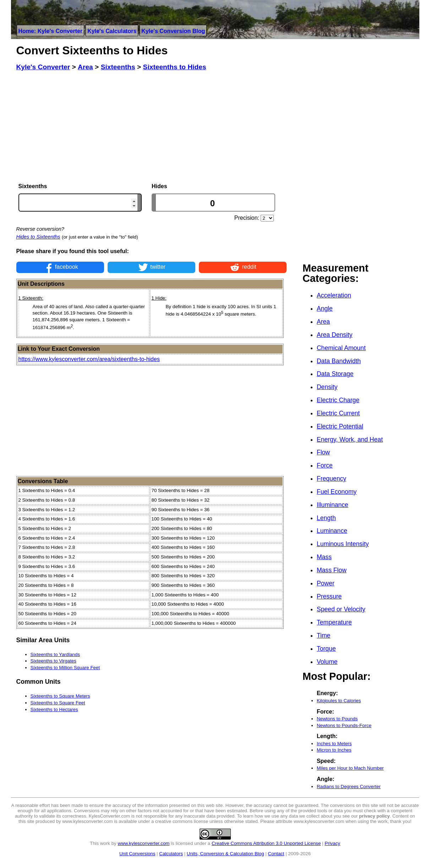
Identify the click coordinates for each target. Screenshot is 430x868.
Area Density (335, 335)
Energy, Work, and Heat (350, 440)
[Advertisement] (152, 127)
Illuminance (333, 505)
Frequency (331, 479)
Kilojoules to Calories (339, 701)
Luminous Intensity (343, 544)
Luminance (332, 531)
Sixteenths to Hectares (54, 709)
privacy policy (374, 816)
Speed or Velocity (341, 609)
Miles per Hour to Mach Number (350, 768)
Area (323, 322)
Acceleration (334, 295)
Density (327, 387)
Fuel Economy (337, 492)
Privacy (332, 843)
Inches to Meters (334, 744)
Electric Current (338, 413)
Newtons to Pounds (337, 719)
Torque (326, 649)
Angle (325, 309)
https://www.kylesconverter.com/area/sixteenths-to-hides (89, 359)
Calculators (171, 854)
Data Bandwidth (339, 361)
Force (325, 465)
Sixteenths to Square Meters (60, 696)
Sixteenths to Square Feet (58, 703)
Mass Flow (332, 570)
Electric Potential (340, 426)
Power (326, 583)
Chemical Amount (341, 348)
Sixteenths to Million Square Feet (65, 668)
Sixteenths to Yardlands (55, 654)
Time (323, 635)
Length (326, 518)
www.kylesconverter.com (144, 843)
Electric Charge (338, 400)
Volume (327, 662)
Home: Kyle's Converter (51, 31)
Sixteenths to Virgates (53, 661)
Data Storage (335, 374)
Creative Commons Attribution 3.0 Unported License (266, 843)
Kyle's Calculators (112, 31)
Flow (323, 452)
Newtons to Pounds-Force (344, 725)
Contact (276, 854)
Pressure (329, 596)
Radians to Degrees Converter (349, 787)
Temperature (334, 622)
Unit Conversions (137, 854)
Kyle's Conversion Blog (173, 31)
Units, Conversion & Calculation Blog (225, 854)
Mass (324, 557)
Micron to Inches (334, 750)
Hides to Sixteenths (38, 237)
